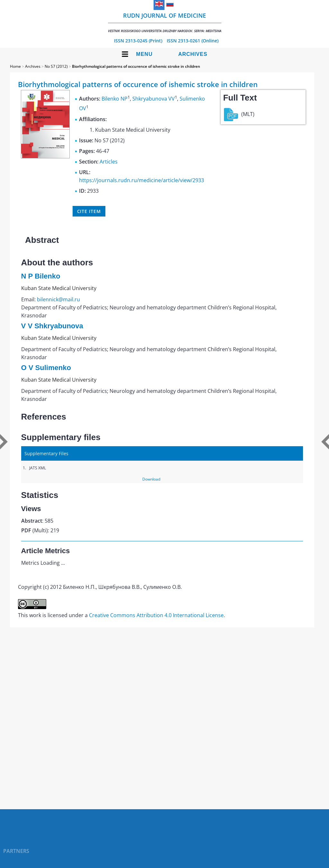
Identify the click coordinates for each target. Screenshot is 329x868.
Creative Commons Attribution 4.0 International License (156, 615)
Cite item (89, 211)
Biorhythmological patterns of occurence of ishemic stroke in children (136, 66)
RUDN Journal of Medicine (165, 22)
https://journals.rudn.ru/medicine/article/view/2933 (142, 180)
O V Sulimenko (46, 368)
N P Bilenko (41, 276)
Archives (193, 54)
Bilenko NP (115, 99)
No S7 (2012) (56, 66)
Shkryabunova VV (154, 99)
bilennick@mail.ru (58, 299)
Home (15, 66)
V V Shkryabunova (52, 326)
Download (151, 479)
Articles (109, 162)
